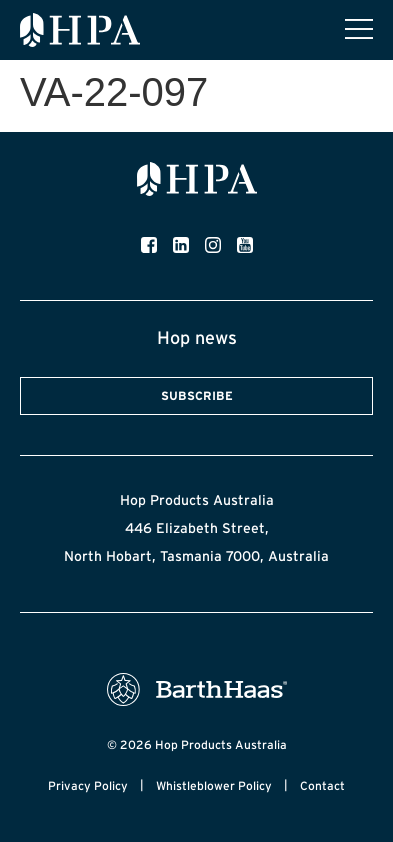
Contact (322, 785)
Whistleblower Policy (214, 785)
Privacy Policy (88, 785)
